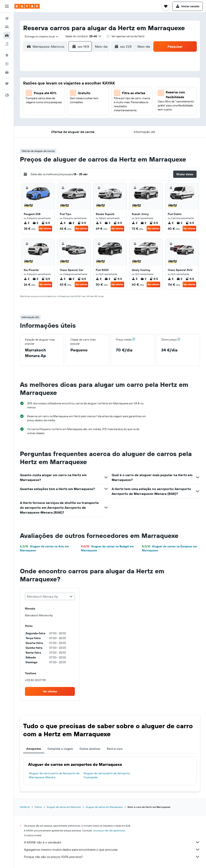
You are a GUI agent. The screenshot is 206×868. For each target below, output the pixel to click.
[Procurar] (7, 27)
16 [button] (96, 103)
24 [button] (38, 123)
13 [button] (67, 103)
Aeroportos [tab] (34, 749)
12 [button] (58, 103)
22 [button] (87, 113)
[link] (50, 691)
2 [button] (96, 84)
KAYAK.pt (25, 807)
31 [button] (39, 132)
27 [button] (67, 123)
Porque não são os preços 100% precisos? (112, 857)
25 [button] (48, 123)
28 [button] (77, 123)
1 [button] (87, 84)
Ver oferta (45, 228)
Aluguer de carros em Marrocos (64, 807)
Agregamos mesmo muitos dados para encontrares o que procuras (112, 849)
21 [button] (77, 113)
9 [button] (96, 94)
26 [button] (58, 123)
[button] (7, 6)
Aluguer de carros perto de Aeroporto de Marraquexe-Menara (54, 775)
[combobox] (40, 36)
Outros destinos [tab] (90, 749)
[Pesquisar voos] (7, 19)
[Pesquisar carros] (7, 35)
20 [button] (67, 113)
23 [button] (96, 113)
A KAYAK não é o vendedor (112, 842)
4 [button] (48, 94)
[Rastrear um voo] (7, 64)
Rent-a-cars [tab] (115, 749)
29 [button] (87, 123)
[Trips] (7, 84)
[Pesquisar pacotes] (7, 44)
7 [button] (77, 94)
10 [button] (39, 103)
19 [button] (58, 113)
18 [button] (48, 113)
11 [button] (48, 103)
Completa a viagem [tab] (60, 749)
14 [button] (77, 103)
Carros (38, 807)
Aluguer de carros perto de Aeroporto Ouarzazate (107, 775)
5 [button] (58, 94)
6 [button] (67, 94)
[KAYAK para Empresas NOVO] (7, 72)
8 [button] (87, 94)
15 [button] (87, 103)
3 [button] (39, 94)
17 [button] (38, 113)
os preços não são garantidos (109, 830)
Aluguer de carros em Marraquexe (104, 807)
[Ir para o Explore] (7, 55)
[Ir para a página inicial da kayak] (27, 6)
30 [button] (96, 123)
